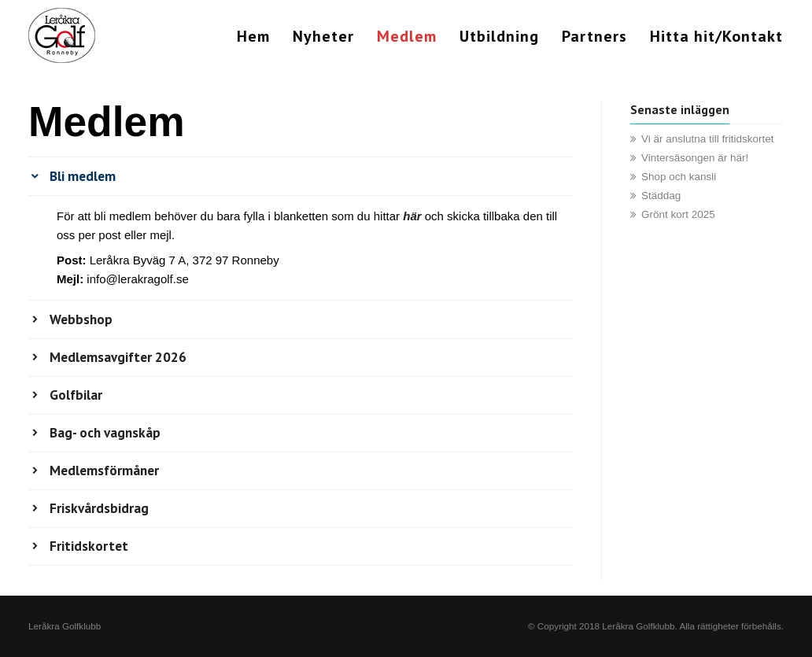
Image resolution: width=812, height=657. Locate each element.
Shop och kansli (679, 177)
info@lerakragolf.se (137, 279)
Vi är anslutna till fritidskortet (708, 139)
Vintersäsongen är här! (695, 158)
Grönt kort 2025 (678, 214)
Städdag (661, 196)
